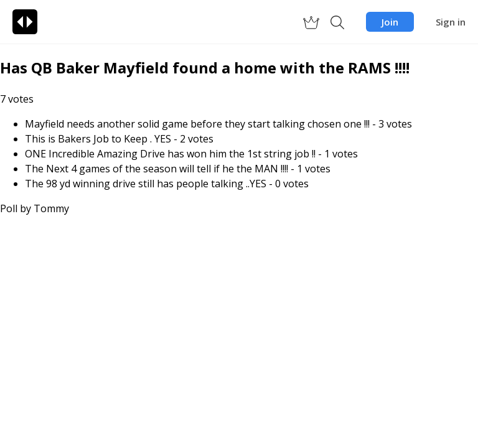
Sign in (451, 22)
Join (390, 22)
